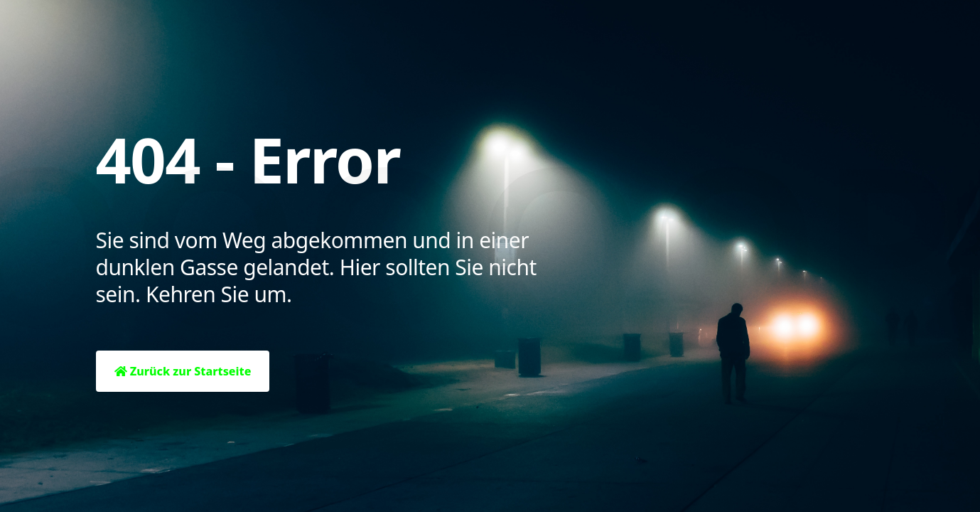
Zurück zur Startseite (183, 371)
